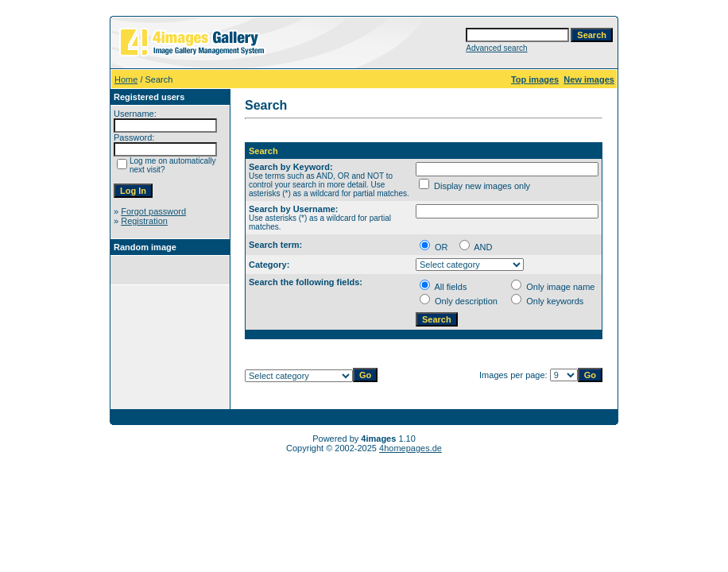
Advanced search (496, 48)
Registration (144, 221)
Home (126, 79)
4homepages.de (410, 448)
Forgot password (153, 211)
